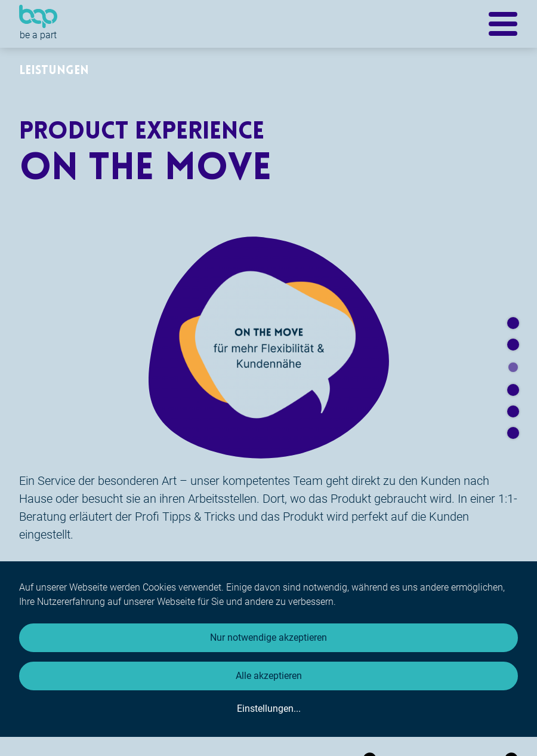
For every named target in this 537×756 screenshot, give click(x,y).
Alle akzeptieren (269, 676)
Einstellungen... (269, 709)
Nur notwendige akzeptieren (268, 637)
